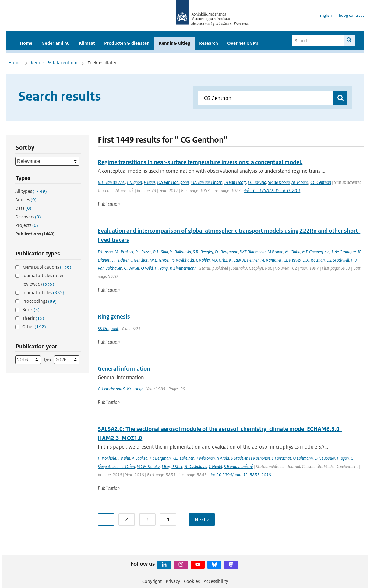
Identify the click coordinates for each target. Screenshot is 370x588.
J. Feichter (120, 260)
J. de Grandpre (344, 252)
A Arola (223, 458)
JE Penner (250, 260)
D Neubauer (325, 458)
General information (124, 369)
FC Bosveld (257, 182)
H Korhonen (259, 458)
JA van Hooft (235, 182)
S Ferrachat (281, 458)
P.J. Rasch (143, 252)
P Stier (177, 466)
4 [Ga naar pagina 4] (168, 519)
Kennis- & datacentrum (54, 63)
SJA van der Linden (206, 182)
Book (31, 310)
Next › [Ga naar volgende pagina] (202, 519)
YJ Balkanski (180, 252)
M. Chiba (293, 252)
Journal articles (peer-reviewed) (44, 280)
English (326, 15)
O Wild (147, 268)
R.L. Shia (161, 252)
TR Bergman (160, 458)
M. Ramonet (271, 260)
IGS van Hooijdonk (173, 182)
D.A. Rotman (314, 260)
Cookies (192, 581)
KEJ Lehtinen (183, 458)
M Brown (275, 252)
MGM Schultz (148, 466)
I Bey (166, 466)
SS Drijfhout (108, 328)
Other (34, 327)
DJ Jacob (105, 252)
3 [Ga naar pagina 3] (147, 519)
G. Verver (132, 268)
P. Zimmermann (183, 268)
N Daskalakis (196, 466)
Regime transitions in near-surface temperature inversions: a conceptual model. (200, 162)
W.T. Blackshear (253, 252)
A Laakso (140, 458)
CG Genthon (321, 182)
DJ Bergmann (227, 252)
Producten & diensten (127, 43)
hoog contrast (351, 15)
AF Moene (300, 182)
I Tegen (343, 458)
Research (209, 43)
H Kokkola (107, 458)
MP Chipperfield (316, 252)
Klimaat (87, 43)
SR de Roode (279, 182)
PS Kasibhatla (182, 260)
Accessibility (216, 581)
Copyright (152, 581)
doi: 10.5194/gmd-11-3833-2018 (240, 475)
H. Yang (161, 268)
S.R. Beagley (203, 252)
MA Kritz (219, 260)
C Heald (215, 466)
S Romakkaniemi (238, 466)
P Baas (150, 182)
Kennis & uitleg (174, 43)
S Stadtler (239, 458)
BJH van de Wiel (111, 182)
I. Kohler (203, 260)
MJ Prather (124, 252)
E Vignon (134, 182)
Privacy (173, 581)
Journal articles (43, 292)
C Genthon (139, 260)
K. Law (235, 260)
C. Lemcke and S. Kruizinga (121, 389)
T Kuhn (124, 458)
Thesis (33, 318)
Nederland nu (56, 43)
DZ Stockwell (338, 260)
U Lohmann (303, 458)
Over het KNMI (243, 43)
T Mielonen (205, 458)
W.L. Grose (159, 260)
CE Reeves (292, 260)
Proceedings (39, 301)
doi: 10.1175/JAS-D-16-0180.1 (272, 190)
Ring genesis (114, 317)
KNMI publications (47, 267)
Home (26, 43)
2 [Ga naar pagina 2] (127, 519)
